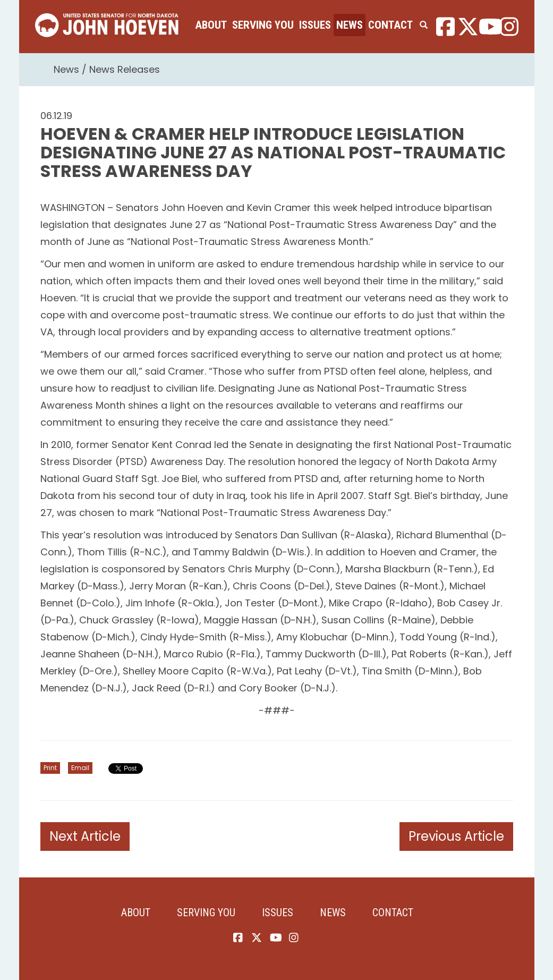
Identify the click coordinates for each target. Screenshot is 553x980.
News (350, 25)
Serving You (263, 25)
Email (80, 768)
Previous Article (456, 836)
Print (50, 768)
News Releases (125, 69)
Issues (315, 25)
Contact (390, 25)
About (211, 25)
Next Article (85, 836)
